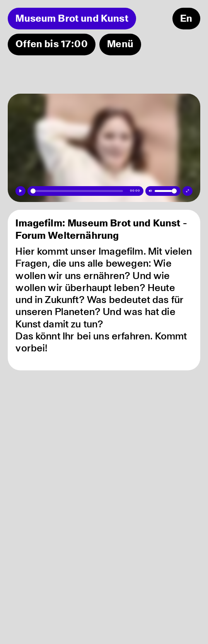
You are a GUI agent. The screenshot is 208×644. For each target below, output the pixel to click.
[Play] (20, 191)
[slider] (77, 191)
